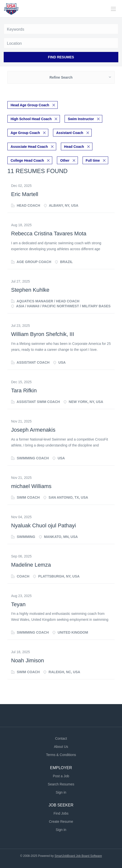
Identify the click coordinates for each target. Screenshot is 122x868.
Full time (93, 160)
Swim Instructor (81, 119)
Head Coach (74, 147)
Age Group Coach (25, 133)
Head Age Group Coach (30, 105)
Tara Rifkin (24, 390)
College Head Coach (27, 160)
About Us (61, 747)
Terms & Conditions (61, 755)
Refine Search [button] (61, 77)
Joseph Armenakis (33, 430)
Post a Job (61, 776)
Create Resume (61, 822)
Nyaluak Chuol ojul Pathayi (44, 525)
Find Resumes (61, 57)
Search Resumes (61, 784)
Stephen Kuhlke (30, 290)
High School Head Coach (31, 119)
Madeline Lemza (31, 565)
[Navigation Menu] (113, 9)
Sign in (61, 792)
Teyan (18, 604)
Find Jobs (61, 813)
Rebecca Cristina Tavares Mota (49, 234)
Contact (61, 738)
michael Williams (31, 486)
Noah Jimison (27, 660)
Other (65, 160)
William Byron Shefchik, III (43, 334)
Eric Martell (25, 194)
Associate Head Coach (29, 147)
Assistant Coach (70, 133)
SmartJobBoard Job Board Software (78, 856)
